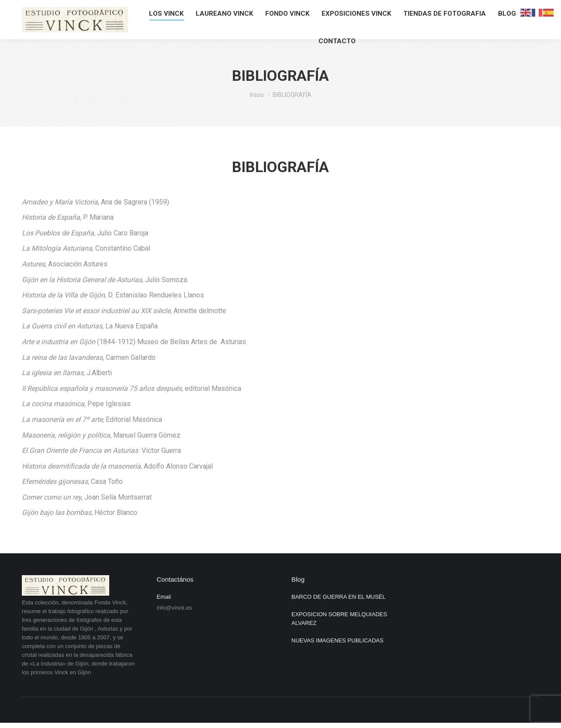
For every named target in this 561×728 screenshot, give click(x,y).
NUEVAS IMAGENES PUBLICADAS (338, 640)
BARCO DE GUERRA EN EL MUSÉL (339, 597)
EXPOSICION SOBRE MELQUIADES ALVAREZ (339, 619)
